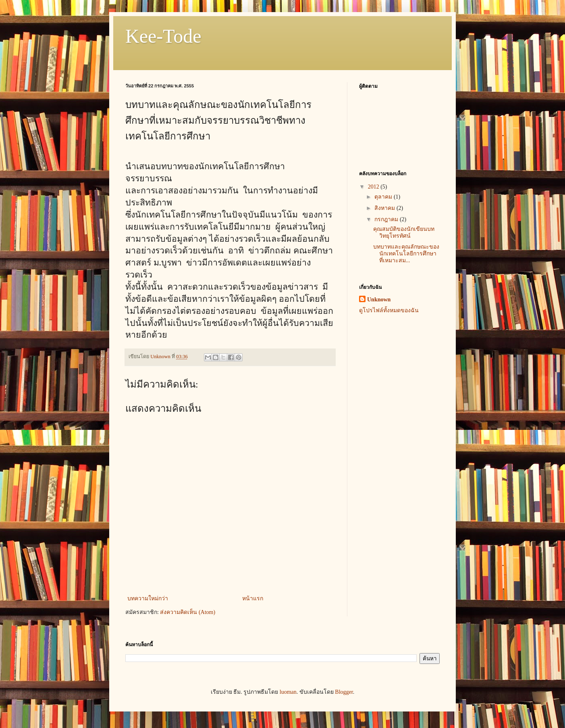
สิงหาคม (385, 208)
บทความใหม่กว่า (148, 598)
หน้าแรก (253, 598)
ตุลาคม (384, 197)
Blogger (344, 692)
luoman (288, 692)
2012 (374, 187)
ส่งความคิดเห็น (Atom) (188, 612)
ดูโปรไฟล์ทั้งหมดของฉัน (389, 310)
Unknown (379, 300)
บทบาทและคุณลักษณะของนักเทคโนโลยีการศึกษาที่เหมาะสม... (406, 254)
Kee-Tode (163, 36)
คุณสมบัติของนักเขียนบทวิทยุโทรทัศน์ (404, 232)
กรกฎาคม (387, 219)
